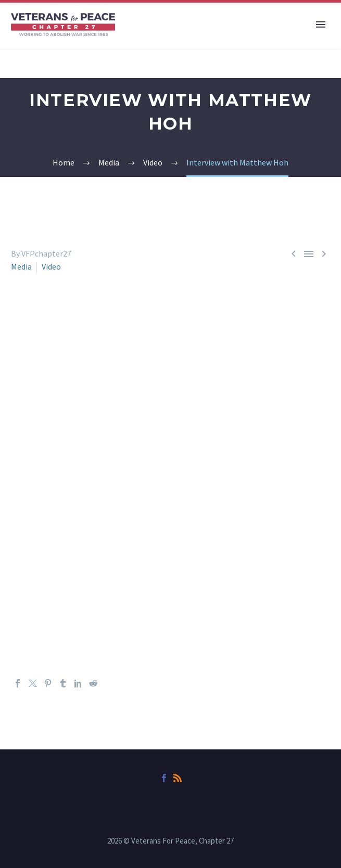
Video (51, 266)
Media (21, 266)
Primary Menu (321, 24)
